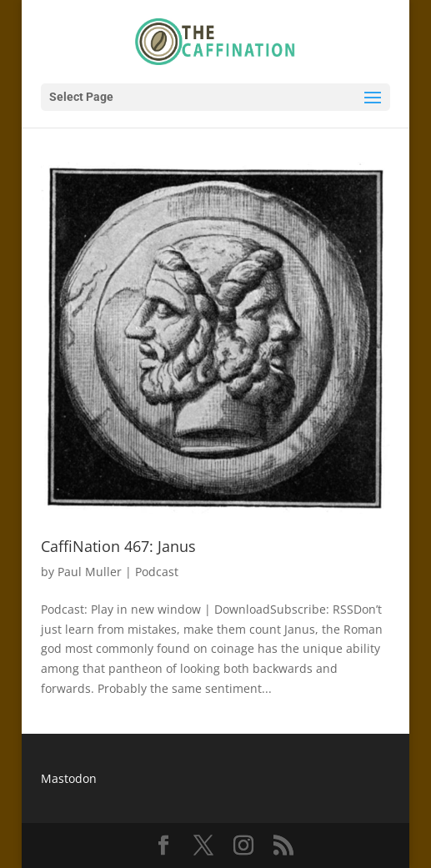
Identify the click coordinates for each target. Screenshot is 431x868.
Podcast (157, 572)
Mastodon (69, 778)
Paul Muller (90, 572)
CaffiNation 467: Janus (118, 546)
